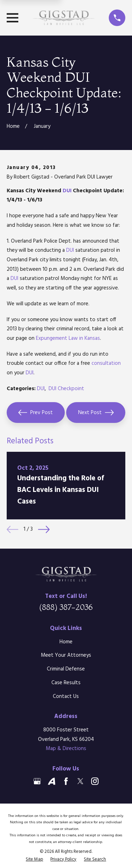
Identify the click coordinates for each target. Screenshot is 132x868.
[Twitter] (80, 781)
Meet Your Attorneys (66, 655)
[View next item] (44, 529)
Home (66, 642)
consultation (106, 363)
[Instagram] (95, 781)
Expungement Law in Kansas (68, 338)
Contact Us (66, 697)
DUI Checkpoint (66, 389)
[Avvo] (52, 781)
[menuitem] (34, 860)
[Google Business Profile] (37, 781)
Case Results (66, 683)
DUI (67, 191)
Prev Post (36, 413)
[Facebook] (66, 781)
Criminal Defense (66, 669)
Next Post (96, 413)
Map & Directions (66, 749)
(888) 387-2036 (66, 607)
